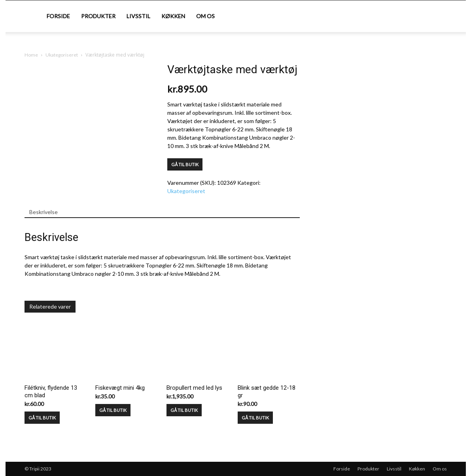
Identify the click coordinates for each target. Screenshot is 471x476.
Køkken (173, 16)
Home (31, 55)
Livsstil (138, 16)
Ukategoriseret (62, 55)
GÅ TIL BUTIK (185, 164)
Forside (58, 16)
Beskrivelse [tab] (44, 212)
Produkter (98, 16)
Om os (205, 16)
